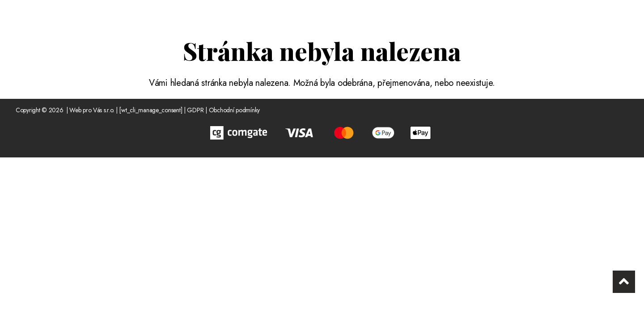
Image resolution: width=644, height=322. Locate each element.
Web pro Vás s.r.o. (92, 110)
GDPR (195, 110)
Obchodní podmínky (234, 110)
